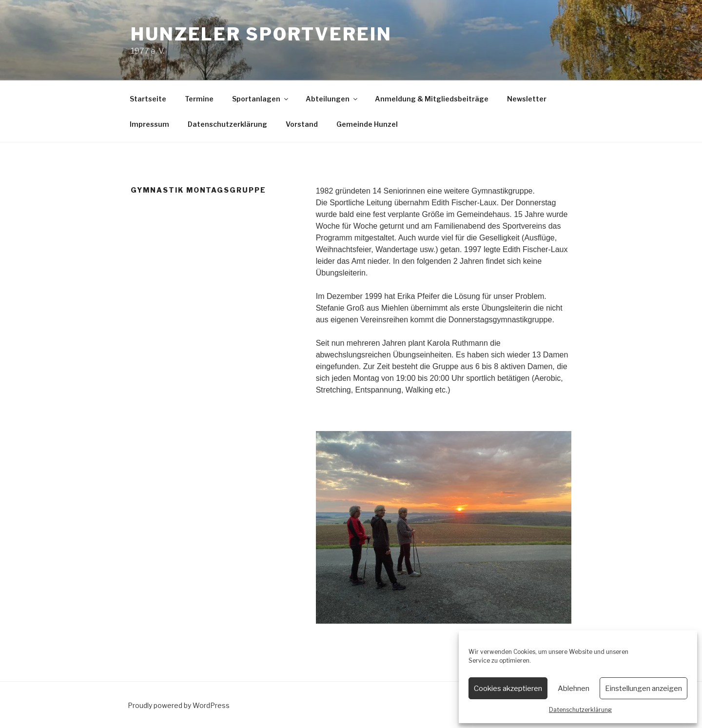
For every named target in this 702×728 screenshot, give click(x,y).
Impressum (149, 124)
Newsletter (527, 99)
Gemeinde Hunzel (367, 124)
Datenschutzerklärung (580, 710)
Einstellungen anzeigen (643, 689)
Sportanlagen (261, 99)
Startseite (148, 99)
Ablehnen (574, 689)
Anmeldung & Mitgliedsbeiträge (432, 99)
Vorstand (302, 124)
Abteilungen (332, 99)
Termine (199, 99)
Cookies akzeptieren (508, 689)
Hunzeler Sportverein (261, 34)
